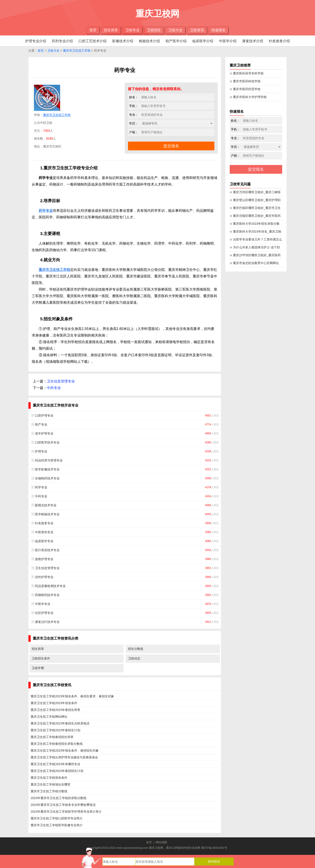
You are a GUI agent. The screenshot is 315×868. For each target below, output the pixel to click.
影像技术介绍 (123, 41)
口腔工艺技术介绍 (93, 41)
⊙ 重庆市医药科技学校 (245, 81)
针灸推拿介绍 (279, 41)
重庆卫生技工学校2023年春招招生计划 (57, 771)
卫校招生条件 (41, 658)
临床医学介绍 (203, 41)
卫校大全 (175, 30)
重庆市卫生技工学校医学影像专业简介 (57, 825)
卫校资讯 (197, 30)
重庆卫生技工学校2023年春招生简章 (55, 710)
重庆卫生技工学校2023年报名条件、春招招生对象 (65, 751)
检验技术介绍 (149, 41)
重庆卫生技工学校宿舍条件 (49, 778)
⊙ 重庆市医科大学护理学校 (248, 97)
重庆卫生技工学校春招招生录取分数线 (57, 744)
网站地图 (161, 842)
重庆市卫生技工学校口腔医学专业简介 (57, 818)
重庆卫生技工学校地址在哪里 (51, 784)
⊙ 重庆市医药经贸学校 (245, 89)
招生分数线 (136, 649)
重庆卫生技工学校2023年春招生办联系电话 (60, 723)
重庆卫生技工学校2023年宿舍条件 (54, 703)
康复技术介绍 (253, 41)
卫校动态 (134, 658)
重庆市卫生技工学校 (77, 51)
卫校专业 (133, 30)
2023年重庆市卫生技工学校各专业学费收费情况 (63, 805)
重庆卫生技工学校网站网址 (49, 717)
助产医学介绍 (176, 41)
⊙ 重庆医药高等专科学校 (247, 73)
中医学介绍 (228, 41)
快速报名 (219, 30)
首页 (93, 30)
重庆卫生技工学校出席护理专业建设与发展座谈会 (64, 757)
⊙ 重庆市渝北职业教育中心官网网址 (254, 263)
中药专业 (54, 388)
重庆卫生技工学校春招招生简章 (52, 737)
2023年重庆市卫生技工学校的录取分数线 (59, 798)
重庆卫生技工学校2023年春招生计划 (55, 730)
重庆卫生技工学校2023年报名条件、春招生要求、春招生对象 (72, 696)
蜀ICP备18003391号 (214, 848)
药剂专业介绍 (62, 41)
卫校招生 (154, 30)
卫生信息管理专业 (61, 381)
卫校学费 (38, 668)
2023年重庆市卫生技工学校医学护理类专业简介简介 (66, 812)
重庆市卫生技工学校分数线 (49, 791)
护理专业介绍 (36, 41)
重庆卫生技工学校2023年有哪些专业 (55, 764)
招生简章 (111, 30)
